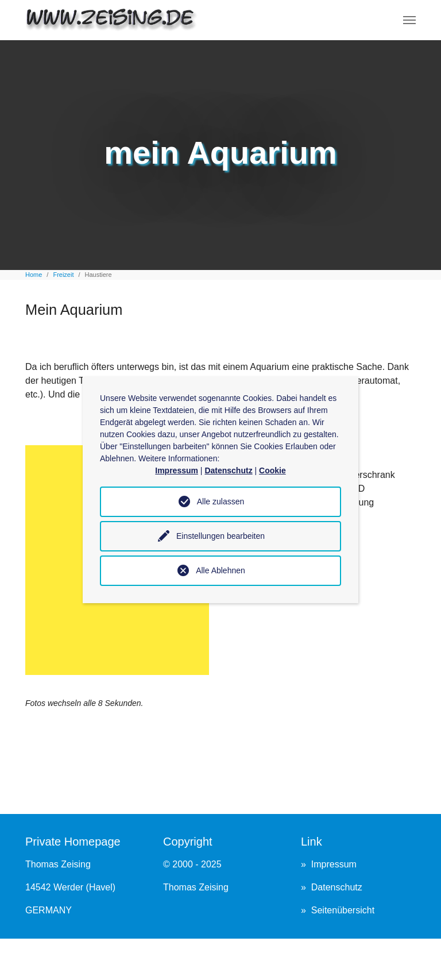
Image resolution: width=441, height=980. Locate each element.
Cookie (272, 470)
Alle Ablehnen (220, 570)
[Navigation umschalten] (409, 20)
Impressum (334, 864)
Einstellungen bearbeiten (220, 536)
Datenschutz (337, 887)
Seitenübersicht (343, 910)
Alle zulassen (221, 501)
